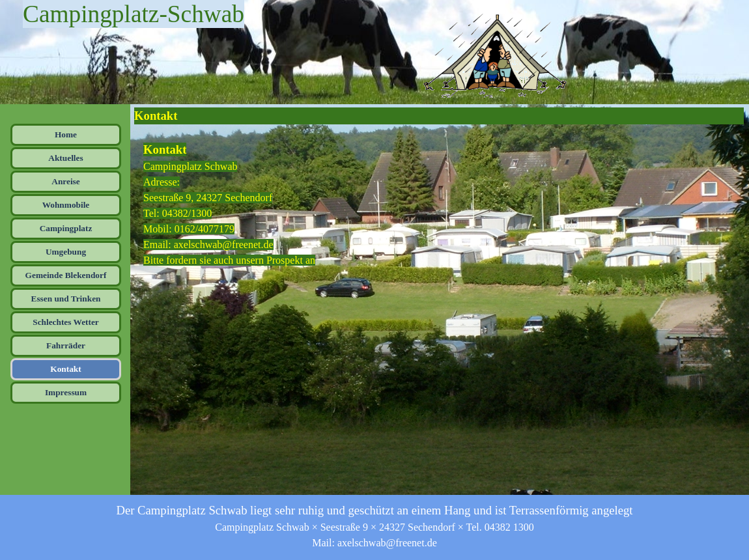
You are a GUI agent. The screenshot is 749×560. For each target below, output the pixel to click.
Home (66, 134)
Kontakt (65, 369)
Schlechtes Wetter (66, 322)
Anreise (65, 181)
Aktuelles (65, 158)
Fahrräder (66, 345)
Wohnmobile (66, 205)
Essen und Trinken (66, 299)
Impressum (66, 392)
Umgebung (66, 252)
